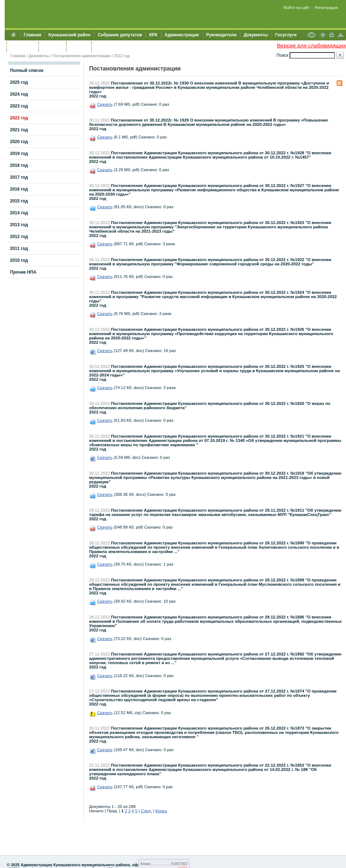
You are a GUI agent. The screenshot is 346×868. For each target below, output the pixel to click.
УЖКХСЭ (79, 46)
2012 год (19, 237)
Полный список (27, 70)
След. (146, 811)
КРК (153, 35)
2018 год (19, 165)
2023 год (19, 106)
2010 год (19, 260)
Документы (256, 35)
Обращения (22, 46)
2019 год (19, 154)
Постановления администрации (82, 56)
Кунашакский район (70, 35)
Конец (161, 811)
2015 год (19, 201)
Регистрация (326, 8)
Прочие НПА (23, 272)
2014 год (19, 213)
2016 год (19, 189)
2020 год (19, 142)
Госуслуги (286, 35)
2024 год (19, 94)
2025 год (19, 82)
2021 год (19, 130)
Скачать (105, 104)
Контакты (52, 46)
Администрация (182, 35)
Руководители (222, 35)
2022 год (122, 56)
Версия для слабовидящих (312, 45)
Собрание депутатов (120, 35)
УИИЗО (102, 46)
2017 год (19, 177)
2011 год (19, 248)
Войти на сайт (297, 8)
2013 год (19, 225)
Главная (33, 35)
